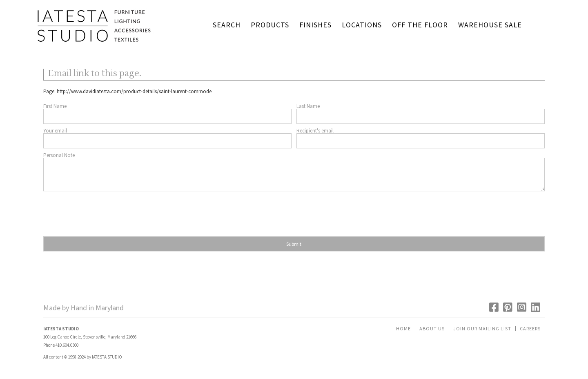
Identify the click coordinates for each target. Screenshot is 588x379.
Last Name (308, 106)
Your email (55, 131)
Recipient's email (315, 131)
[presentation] (105, 211)
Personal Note (59, 155)
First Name (55, 106)
